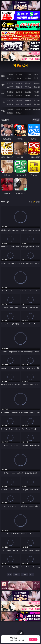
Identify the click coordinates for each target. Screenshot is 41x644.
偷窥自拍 (10, 92)
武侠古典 (37, 101)
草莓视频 (28, 109)
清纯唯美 (19, 96)
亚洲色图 (19, 92)
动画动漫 (37, 83)
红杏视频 (10, 113)
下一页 (24, 575)
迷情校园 (10, 104)
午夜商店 (19, 109)
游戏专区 (37, 74)
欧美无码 (19, 83)
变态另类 (37, 87)
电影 (3, 85)
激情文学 (10, 101)
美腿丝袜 (10, 96)
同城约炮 (10, 109)
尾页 (32, 575)
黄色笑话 (28, 104)
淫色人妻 (28, 101)
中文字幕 (19, 87)
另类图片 (37, 96)
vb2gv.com (20, 65)
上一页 (17, 575)
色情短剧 (19, 113)
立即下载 (33, 639)
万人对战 (28, 74)
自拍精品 (28, 83)
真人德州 (19, 74)
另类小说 (19, 104)
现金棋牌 (28, 78)
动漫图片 (37, 92)
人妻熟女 (28, 87)
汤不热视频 (37, 109)
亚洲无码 (10, 83)
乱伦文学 (19, 101)
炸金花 (19, 78)
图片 (3, 93)
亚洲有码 (10, 87)
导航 (3, 111)
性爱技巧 (37, 104)
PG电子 (10, 74)
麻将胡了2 (10, 78)
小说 (3, 102)
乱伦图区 (28, 96)
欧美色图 (28, 92)
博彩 (3, 76)
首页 (9, 575)
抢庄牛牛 (37, 78)
